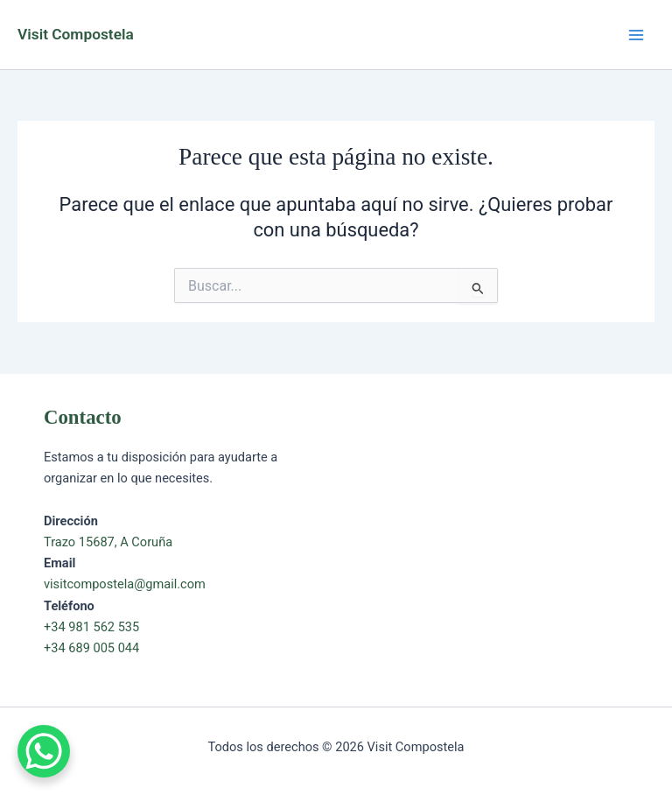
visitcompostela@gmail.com (125, 584)
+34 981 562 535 (91, 627)
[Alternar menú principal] (636, 35)
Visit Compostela (76, 34)
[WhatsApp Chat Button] (44, 751)
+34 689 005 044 (91, 648)
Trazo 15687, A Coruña (108, 542)
